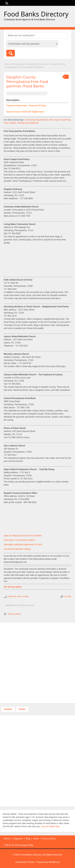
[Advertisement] (37, 266)
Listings (27, 549)
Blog (28, 839)
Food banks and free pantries (37, 64)
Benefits (20, 549)
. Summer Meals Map (50, 826)
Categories (18, 839)
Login (67, 3)
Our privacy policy (13, 587)
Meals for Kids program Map (19, 845)
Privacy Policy (49, 839)
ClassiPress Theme (25, 862)
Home (7, 64)
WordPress (54, 862)
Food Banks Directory (36, 14)
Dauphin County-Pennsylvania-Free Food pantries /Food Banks (27, 81)
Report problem (15, 614)
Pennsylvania (17, 64)
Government (10, 549)
